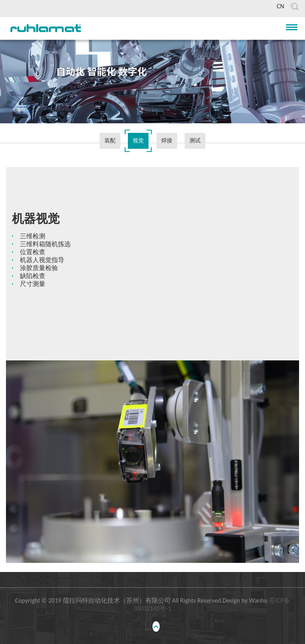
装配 (110, 141)
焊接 (167, 141)
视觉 (138, 141)
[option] (152, 253)
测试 (195, 141)
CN (281, 6)
